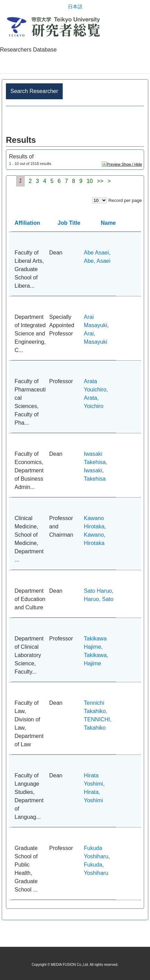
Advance (75, 121)
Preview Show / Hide (125, 164)
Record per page (125, 200)
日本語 (75, 7)
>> (100, 181)
